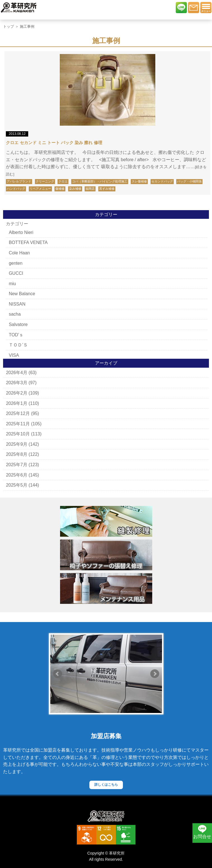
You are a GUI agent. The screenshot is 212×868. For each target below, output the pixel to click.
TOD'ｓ (16, 335)
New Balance (22, 294)
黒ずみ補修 (107, 189)
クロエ (63, 181)
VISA (14, 355)
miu (12, 284)
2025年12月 (18, 413)
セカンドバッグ (162, 181)
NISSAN (17, 304)
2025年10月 (18, 434)
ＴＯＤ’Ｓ (18, 345)
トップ (9, 26)
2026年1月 (17, 403)
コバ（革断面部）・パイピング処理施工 (100, 181)
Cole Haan (19, 253)
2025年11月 (18, 424)
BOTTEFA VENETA (28, 242)
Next (155, 674)
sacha (15, 314)
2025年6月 (17, 475)
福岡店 (90, 189)
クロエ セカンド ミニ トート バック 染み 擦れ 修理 (54, 143)
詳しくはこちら (106, 785)
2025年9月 (17, 444)
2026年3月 (17, 383)
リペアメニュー (40, 189)
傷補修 (60, 189)
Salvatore (18, 324)
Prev (58, 674)
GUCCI (16, 273)
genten (16, 263)
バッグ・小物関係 (189, 181)
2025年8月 (17, 454)
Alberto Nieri (21, 232)
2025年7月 (17, 465)
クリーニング (45, 181)
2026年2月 (17, 393)
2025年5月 (17, 485)
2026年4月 (17, 373)
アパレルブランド (19, 181)
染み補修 (75, 189)
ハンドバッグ (16, 189)
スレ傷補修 (139, 181)
